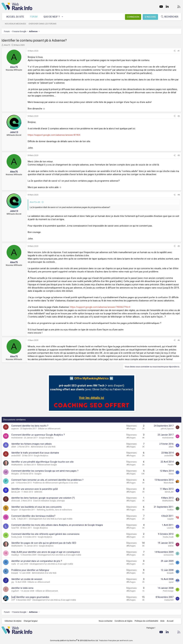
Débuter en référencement (49, 429)
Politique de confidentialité (146, 621)
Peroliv (171, 465)
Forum (34, 17)
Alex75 (7, 45)
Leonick (170, 528)
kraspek (15, 573)
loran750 (15, 528)
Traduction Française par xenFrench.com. (116, 641)
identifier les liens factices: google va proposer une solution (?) (43, 498)
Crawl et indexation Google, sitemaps (49, 501)
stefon (171, 546)
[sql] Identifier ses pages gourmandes (30, 597)
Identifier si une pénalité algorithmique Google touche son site (42, 462)
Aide (162, 621)
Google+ (38, 474)
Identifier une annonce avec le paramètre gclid (35, 489)
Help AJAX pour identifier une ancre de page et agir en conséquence (46, 552)
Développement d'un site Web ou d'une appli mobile (51, 519)
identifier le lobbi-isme (22, 588)
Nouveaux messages (15, 24)
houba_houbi (17, 537)
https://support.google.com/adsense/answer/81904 (54, 135)
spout (171, 582)
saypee (170, 519)
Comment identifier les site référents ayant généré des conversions (45, 534)
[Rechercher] (170, 17)
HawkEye (15, 555)
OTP (13, 600)
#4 (179, 195)
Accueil (170, 621)
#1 (179, 51)
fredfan (170, 510)
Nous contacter (106, 621)
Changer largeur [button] (31, 621)
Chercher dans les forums (42, 24)
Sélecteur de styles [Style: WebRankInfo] (13, 621)
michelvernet (17, 438)
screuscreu (169, 555)
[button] (63, 17)
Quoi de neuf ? (52, 17)
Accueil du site (15, 17)
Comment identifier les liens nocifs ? (30, 426)
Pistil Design (168, 591)
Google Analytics (46, 438)
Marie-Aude (169, 483)
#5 (179, 246)
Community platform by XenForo (74, 641)
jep (13, 582)
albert (14, 447)
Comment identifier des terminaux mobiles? (33, 516)
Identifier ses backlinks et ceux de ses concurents (37, 507)
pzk (13, 483)
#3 (179, 155)
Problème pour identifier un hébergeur (30, 570)
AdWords (38, 492)
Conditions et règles (123, 621)
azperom (15, 429)
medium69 (169, 600)
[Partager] (175, 51)
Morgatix (15, 474)
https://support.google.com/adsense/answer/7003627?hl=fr (100, 307)
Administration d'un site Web (43, 447)
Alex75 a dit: (35, 202)
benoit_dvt (16, 492)
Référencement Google (47, 465)
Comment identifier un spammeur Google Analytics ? (38, 435)
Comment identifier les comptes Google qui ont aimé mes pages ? (45, 471)
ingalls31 (15, 591)
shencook (16, 501)
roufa (14, 564)
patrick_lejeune (167, 429)
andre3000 (16, 456)
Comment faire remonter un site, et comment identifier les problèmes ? (47, 480)
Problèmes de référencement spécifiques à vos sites (55, 483)
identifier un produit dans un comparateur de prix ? (37, 561)
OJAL (14, 519)
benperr (14, 510)
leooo (171, 474)
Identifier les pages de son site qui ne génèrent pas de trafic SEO (44, 543)
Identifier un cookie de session (27, 579)
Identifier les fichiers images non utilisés (32, 444)
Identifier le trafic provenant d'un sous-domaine (35, 453)
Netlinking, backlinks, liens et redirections (54, 510)
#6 (179, 340)
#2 (179, 116)
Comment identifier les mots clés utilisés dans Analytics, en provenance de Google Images (57, 525)
